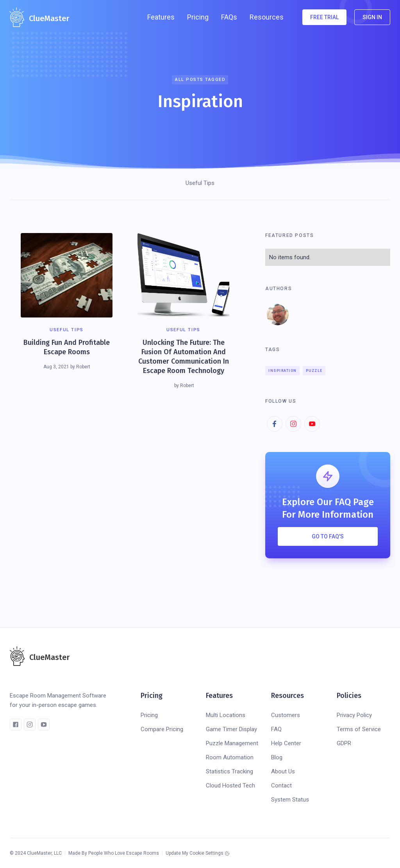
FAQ (276, 729)
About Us (283, 771)
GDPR (344, 743)
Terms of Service (359, 729)
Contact (281, 786)
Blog (277, 757)
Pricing (198, 17)
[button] (161, 17)
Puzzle (314, 371)
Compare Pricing (162, 729)
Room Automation (230, 757)
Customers (286, 715)
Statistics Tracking (229, 771)
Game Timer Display (231, 729)
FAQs (229, 17)
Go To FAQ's (328, 536)
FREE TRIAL (324, 17)
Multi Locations (226, 715)
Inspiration (283, 371)
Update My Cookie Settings (195, 853)
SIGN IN (372, 17)
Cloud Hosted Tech (230, 786)
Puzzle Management (232, 743)
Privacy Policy (354, 715)
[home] (39, 17)
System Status (290, 800)
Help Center (286, 743)
